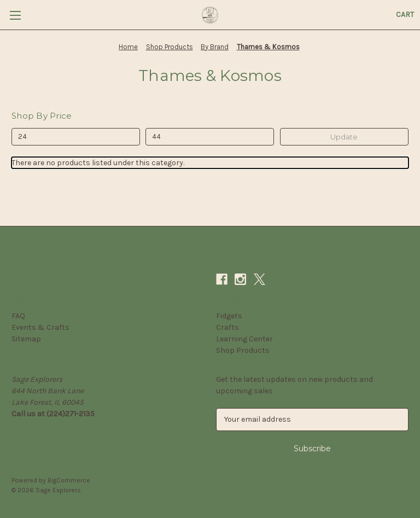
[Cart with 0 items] (405, 14)
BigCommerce (69, 480)
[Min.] (76, 137)
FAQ (18, 316)
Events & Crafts (40, 327)
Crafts (227, 327)
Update (344, 137)
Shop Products (243, 350)
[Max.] (210, 137)
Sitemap (26, 339)
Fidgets (229, 316)
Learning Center (244, 339)
